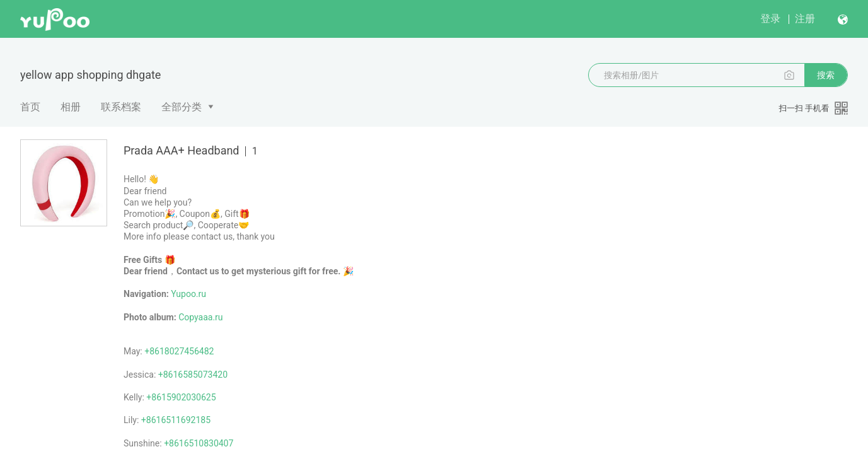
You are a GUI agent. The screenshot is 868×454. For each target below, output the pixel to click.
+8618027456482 (179, 351)
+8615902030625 (181, 397)
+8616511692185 (176, 420)
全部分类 (182, 107)
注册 (805, 19)
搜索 (826, 75)
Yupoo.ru (188, 294)
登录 (770, 19)
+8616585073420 (193, 375)
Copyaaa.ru (200, 317)
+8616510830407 (199, 443)
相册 (71, 107)
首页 (30, 107)
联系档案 (121, 107)
